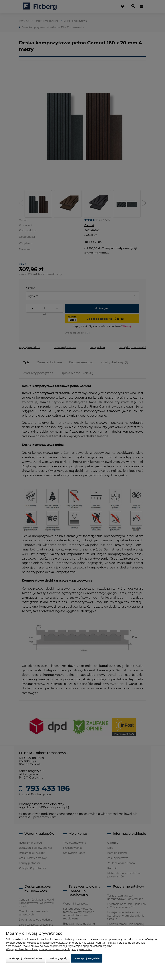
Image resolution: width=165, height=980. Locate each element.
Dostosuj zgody (58, 958)
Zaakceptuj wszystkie (87, 958)
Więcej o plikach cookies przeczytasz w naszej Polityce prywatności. (49, 949)
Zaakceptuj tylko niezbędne (25, 958)
